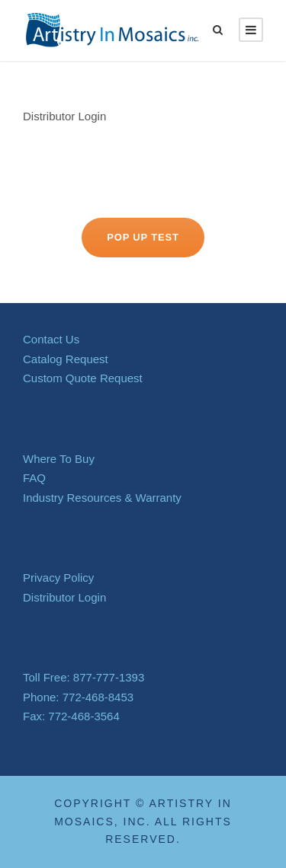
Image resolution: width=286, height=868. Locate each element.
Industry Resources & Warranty (102, 498)
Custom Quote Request (83, 378)
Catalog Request (66, 359)
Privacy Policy (58, 578)
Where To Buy (59, 459)
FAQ (34, 478)
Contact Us (51, 339)
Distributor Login (64, 116)
